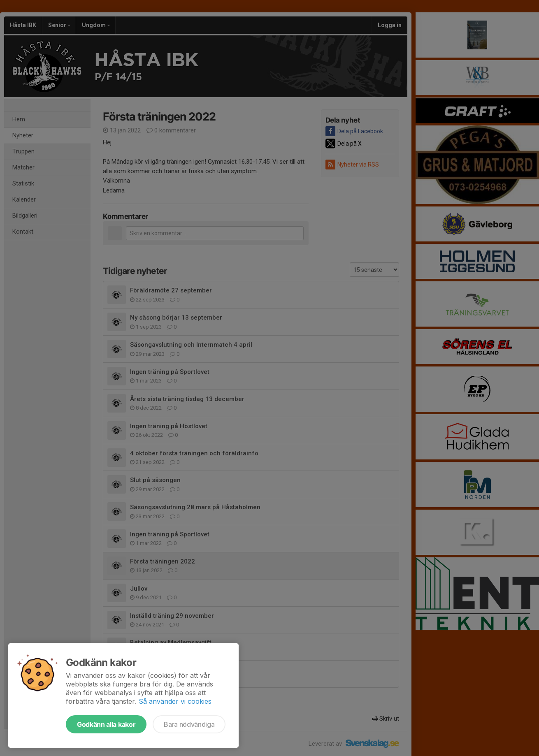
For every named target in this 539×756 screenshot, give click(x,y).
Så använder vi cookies (175, 701)
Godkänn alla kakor (106, 724)
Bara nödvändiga (189, 724)
